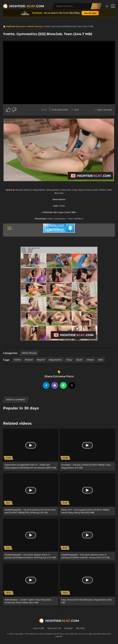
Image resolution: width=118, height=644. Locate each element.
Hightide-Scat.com (16, 26)
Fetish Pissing (35, 26)
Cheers (90, 360)
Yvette (17, 360)
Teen (101, 360)
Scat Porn (39, 628)
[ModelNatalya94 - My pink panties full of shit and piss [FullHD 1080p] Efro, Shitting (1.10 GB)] (31, 495)
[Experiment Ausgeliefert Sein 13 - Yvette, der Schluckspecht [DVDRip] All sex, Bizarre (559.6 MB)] (31, 450)
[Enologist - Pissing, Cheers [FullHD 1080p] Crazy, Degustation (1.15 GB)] (87, 450)
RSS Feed (80, 628)
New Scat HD (54, 628)
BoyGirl (41, 360)
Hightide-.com (27, 6)
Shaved (29, 360)
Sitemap (68, 628)
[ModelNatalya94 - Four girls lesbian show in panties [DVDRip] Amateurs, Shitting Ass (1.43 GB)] (31, 540)
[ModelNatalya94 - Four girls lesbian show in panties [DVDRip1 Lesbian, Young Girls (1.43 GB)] (87, 540)
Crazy (69, 360)
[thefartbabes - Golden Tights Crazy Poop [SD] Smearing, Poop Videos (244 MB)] (31, 584)
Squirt (79, 360)
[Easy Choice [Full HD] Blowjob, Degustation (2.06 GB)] (87, 584)
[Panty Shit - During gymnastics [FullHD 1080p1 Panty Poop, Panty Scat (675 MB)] (87, 495)
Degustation (55, 360)
